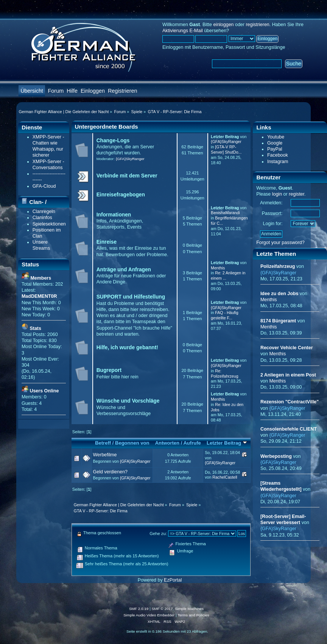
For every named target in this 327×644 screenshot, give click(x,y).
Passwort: (272, 213)
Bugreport (109, 370)
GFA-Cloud (44, 186)
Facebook (278, 155)
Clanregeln (44, 212)
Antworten (167, 443)
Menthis (218, 268)
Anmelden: (271, 203)
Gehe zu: (158, 534)
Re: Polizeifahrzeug (224, 373)
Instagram (278, 162)
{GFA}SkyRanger (130, 159)
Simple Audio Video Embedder (149, 615)
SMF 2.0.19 (139, 609)
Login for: (273, 224)
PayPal (275, 149)
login (277, 194)
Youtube (276, 137)
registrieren (257, 25)
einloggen (223, 25)
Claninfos (42, 218)
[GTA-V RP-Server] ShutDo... (226, 149)
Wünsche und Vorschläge (128, 401)
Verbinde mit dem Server (127, 176)
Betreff (103, 443)
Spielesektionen (49, 224)
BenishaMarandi (225, 213)
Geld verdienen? (111, 472)
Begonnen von (132, 443)
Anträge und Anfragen (124, 270)
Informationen (114, 215)
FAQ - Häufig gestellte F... (224, 315)
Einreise (107, 242)
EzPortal (173, 580)
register (297, 194)
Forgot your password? (280, 243)
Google (275, 143)
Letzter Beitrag (227, 443)
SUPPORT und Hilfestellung (131, 297)
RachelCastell (225, 477)
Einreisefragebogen (121, 195)
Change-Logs (113, 141)
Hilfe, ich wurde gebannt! (127, 348)
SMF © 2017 (162, 609)
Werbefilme (105, 455)
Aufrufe (192, 443)
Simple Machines (189, 609)
